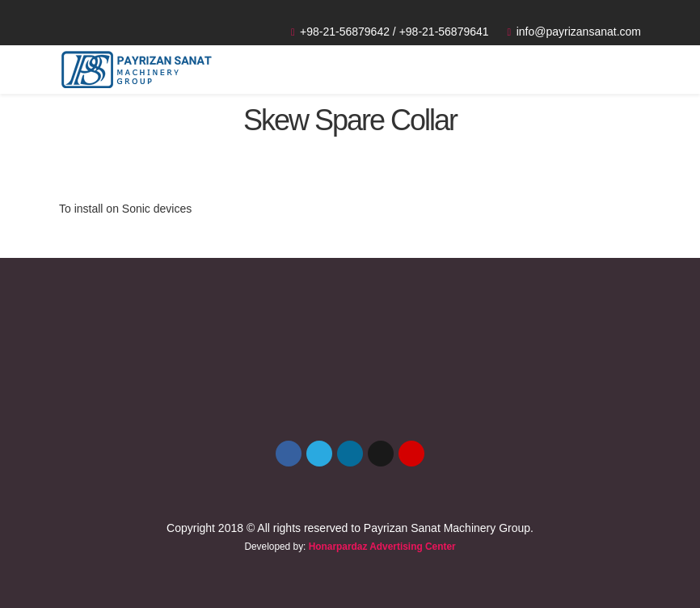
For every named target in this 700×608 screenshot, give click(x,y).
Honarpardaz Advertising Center (382, 547)
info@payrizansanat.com (579, 32)
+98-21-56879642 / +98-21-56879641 (394, 32)
